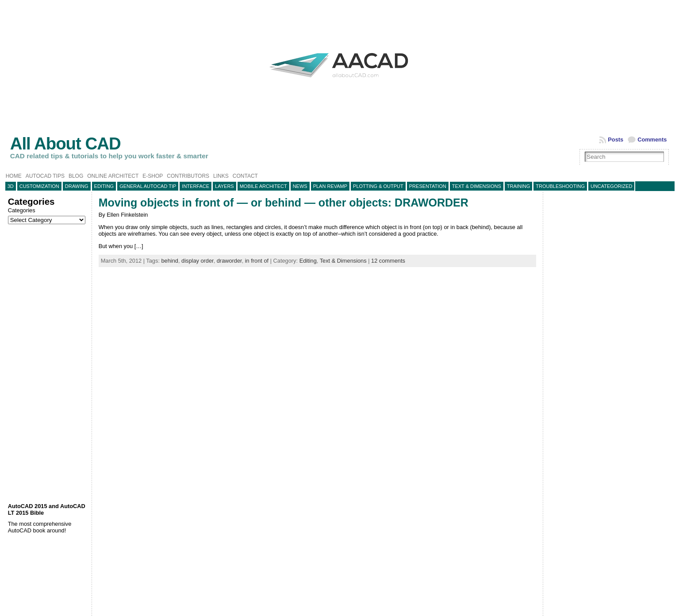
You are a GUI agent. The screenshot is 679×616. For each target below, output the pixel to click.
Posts (616, 140)
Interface (196, 186)
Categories (22, 210)
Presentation (428, 186)
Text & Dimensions (477, 186)
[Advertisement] (48, 363)
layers (224, 186)
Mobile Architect (263, 186)
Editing (104, 186)
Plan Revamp (330, 186)
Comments (652, 140)
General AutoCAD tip (148, 186)
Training (519, 186)
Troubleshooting (560, 186)
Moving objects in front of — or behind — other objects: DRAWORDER (284, 203)
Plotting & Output (378, 186)
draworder (229, 261)
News (300, 186)
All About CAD (65, 143)
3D (11, 186)
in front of (257, 261)
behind (170, 261)
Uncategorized (612, 186)
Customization (39, 186)
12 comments (388, 261)
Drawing (77, 186)
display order (198, 261)
